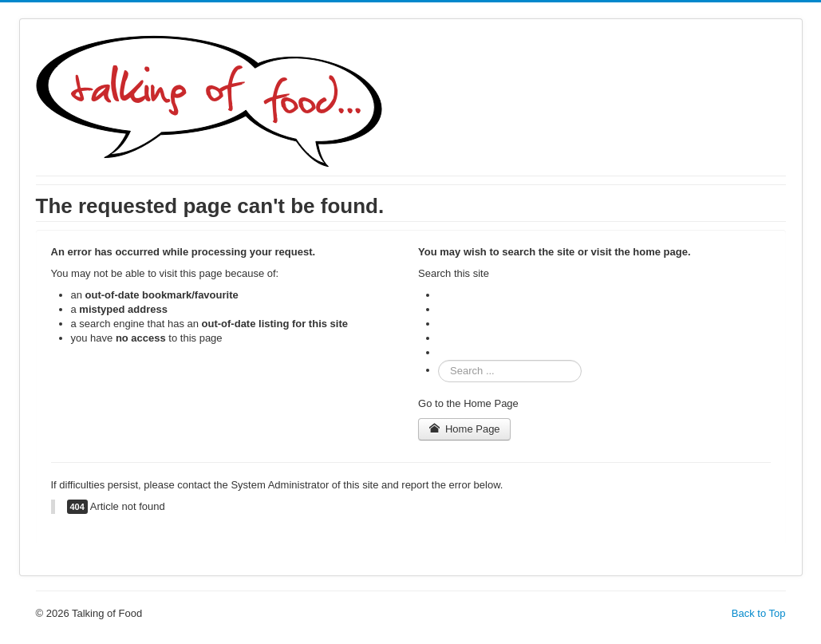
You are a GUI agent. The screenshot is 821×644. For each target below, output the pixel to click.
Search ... (438, 360)
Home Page (464, 429)
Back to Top (759, 613)
